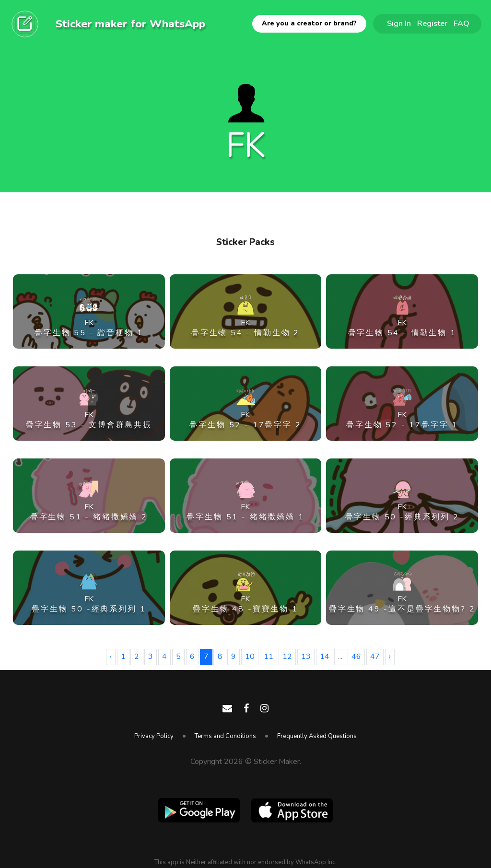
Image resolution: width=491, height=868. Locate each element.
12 (287, 657)
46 (356, 657)
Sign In (399, 23)
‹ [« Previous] (111, 657)
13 (306, 657)
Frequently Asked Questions (317, 736)
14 (325, 657)
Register (432, 23)
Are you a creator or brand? (309, 23)
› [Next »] (390, 657)
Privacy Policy (154, 736)
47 (375, 657)
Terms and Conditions (225, 736)
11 (269, 657)
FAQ (462, 23)
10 (250, 657)
